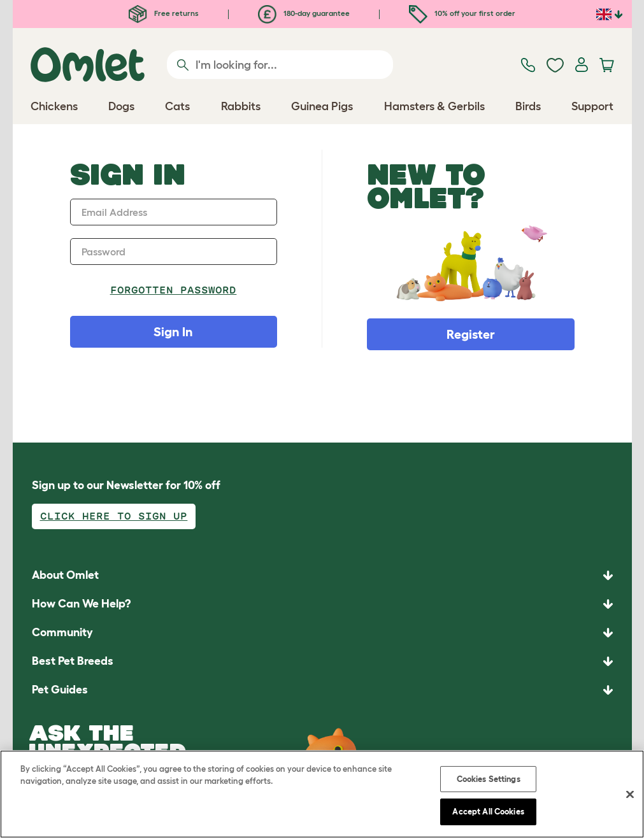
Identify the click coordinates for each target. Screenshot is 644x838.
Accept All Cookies (488, 812)
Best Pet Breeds (73, 661)
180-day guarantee (304, 13)
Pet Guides (60, 690)
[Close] (630, 794)
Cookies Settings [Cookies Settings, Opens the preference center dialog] (489, 779)
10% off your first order (462, 13)
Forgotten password (174, 290)
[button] (322, 690)
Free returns (164, 13)
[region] (322, 794)
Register (471, 334)
